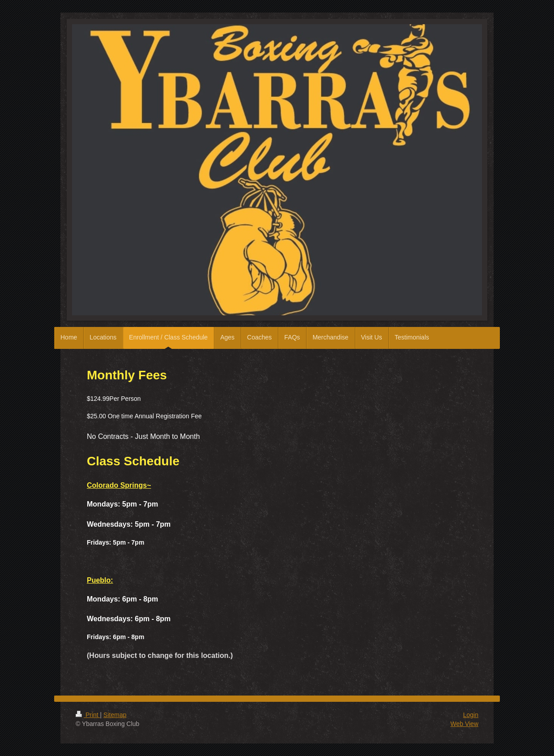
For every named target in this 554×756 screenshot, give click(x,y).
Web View (464, 724)
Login (471, 715)
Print (88, 715)
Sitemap (115, 715)
